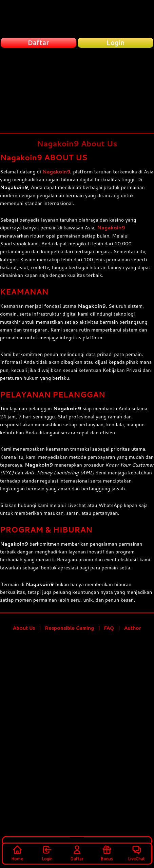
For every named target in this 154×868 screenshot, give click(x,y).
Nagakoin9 (56, 172)
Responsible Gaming (70, 628)
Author (133, 628)
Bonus (107, 853)
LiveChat (137, 853)
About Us (24, 628)
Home (17, 853)
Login (47, 853)
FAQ (109, 628)
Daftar (77, 853)
